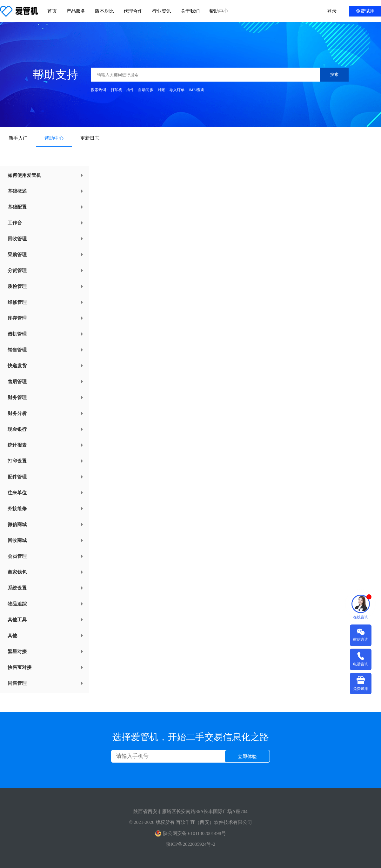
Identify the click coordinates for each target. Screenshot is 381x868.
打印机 (117, 90)
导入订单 (177, 90)
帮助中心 (219, 11)
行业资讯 (162, 11)
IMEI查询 (197, 90)
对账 (161, 90)
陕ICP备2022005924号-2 (190, 844)
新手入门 (18, 138)
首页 (52, 11)
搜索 (334, 74)
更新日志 (90, 138)
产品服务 (76, 11)
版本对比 (104, 11)
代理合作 (133, 11)
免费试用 (365, 11)
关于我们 (190, 11)
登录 (332, 11)
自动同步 (146, 90)
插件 (130, 90)
